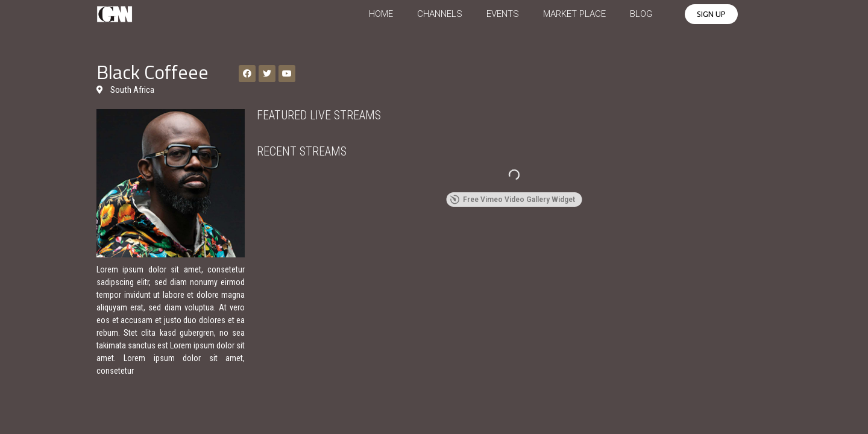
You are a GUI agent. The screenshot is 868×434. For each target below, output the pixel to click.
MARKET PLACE (574, 14)
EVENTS (503, 14)
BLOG (641, 14)
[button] (711, 14)
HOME (381, 14)
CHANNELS (440, 14)
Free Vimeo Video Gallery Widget (513, 200)
